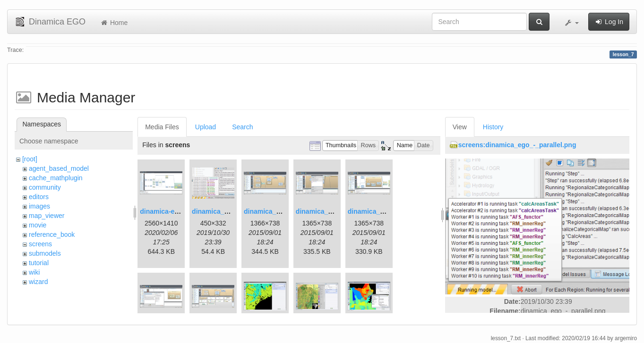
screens (40, 244)
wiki (34, 272)
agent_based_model (59, 168)
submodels (45, 253)
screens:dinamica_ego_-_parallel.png (517, 145)
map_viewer (47, 216)
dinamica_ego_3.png (276, 211)
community (45, 187)
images (39, 206)
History (493, 127)
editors (39, 197)
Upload (206, 127)
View (460, 127)
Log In (609, 22)
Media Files (162, 127)
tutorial (39, 263)
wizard (38, 282)
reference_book (52, 234)
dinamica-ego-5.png (171, 211)
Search (242, 127)
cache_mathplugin (56, 178)
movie (38, 225)
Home (114, 23)
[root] (30, 159)
